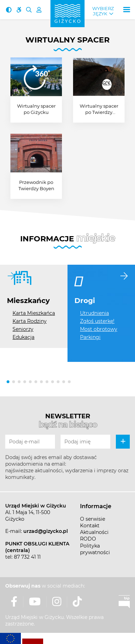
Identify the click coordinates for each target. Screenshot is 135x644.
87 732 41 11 (27, 557)
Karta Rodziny (30, 321)
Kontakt (90, 526)
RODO (88, 539)
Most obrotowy (99, 329)
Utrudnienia (94, 313)
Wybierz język (103, 11)
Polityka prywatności (95, 549)
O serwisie (93, 519)
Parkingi (90, 337)
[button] (8, 382)
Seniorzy (23, 329)
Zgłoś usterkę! (97, 321)
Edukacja (23, 337)
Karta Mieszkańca (34, 313)
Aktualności (94, 532)
